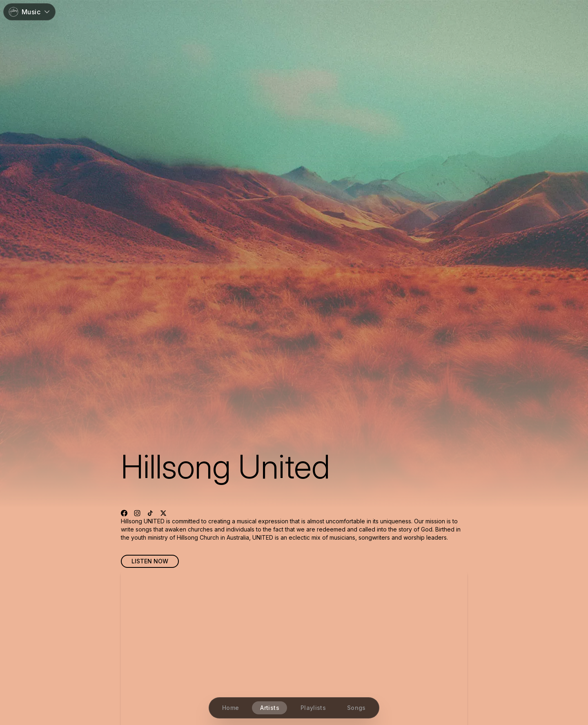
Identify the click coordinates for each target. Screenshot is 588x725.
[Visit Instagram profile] (137, 513)
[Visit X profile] (163, 513)
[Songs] (356, 708)
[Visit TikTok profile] (150, 513)
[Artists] (270, 708)
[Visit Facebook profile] (124, 513)
